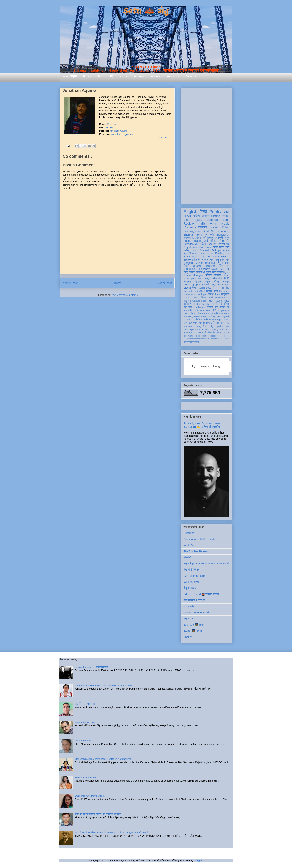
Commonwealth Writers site (200, 539)
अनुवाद (210, 238)
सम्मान (198, 282)
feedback (212, 336)
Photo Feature (193, 241)
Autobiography (192, 285)
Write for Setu (192, 582)
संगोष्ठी (197, 342)
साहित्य (217, 275)
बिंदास (195, 250)
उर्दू (213, 285)
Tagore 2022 (205, 288)
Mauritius (188, 310)
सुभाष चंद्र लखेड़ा (214, 272)
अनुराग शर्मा (196, 231)
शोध (228, 244)
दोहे (196, 310)
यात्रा (218, 285)
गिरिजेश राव (218, 323)
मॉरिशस (226, 304)
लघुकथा (187, 238)
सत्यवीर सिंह (224, 288)
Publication (200, 307)
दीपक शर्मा (201, 238)
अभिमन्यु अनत (214, 317)
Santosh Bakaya (210, 250)
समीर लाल (225, 260)
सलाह (191, 317)
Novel (215, 269)
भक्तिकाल (225, 313)
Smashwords (114, 124)
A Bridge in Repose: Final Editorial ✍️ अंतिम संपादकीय (202, 425)
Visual (204, 317)
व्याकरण (192, 326)
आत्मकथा (200, 272)
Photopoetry (194, 339)
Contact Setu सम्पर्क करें (196, 612)
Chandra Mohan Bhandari (200, 263)
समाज (186, 329)
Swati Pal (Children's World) (90, 796)
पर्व (228, 307)
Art (194, 238)
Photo (196, 298)
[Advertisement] (207, 145)
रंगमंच (213, 333)
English (190, 212)
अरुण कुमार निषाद (193, 278)
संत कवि (188, 307)
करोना (208, 282)
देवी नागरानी (203, 260)
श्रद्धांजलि (225, 294)
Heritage (217, 320)
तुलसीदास (220, 326)
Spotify (188, 637)
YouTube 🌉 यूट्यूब (194, 625)
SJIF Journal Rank (194, 576)
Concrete (188, 291)
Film (205, 326)
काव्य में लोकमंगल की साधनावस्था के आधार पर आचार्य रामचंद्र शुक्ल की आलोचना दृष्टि (112, 833)
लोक (186, 317)
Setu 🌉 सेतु (146, 11)
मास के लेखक (189, 342)
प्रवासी (209, 275)
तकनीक (200, 333)
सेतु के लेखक (190, 588)
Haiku (226, 275)
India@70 (200, 291)
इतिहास (209, 291)
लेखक (187, 220)
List (186, 231)
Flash (218, 253)
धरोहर (186, 250)
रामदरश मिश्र (190, 313)
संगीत (186, 339)
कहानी (206, 216)
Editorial (212, 220)
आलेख (196, 216)
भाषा (227, 269)
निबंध (203, 253)
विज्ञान (195, 288)
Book (226, 220)
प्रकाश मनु (201, 235)
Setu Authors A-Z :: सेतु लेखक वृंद (91, 667)
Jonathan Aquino (119, 131)
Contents (190, 227)
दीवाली (207, 333)
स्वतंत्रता (207, 320)
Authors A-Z (165, 138)
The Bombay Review (196, 551)
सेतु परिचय (189, 618)
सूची (206, 241)
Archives (191, 76)
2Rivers (110, 127)
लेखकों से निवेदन (191, 570)
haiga (211, 326)
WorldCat (189, 545)
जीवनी (192, 272)
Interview (189, 244)
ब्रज (228, 329)
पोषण (216, 282)
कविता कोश (189, 606)
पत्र (222, 269)
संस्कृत (208, 278)
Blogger (198, 861)
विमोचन (199, 320)
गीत (195, 260)
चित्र (186, 272)
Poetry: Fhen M (83, 741)
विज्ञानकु (187, 282)
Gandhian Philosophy (197, 269)
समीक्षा (226, 216)
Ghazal (220, 244)
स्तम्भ (213, 224)
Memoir (225, 256)
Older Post (165, 283)
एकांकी (220, 336)
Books (87, 76)
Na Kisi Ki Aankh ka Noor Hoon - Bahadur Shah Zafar (103, 685)
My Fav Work (191, 323)
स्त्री (211, 298)
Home (118, 283)
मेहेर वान (224, 266)
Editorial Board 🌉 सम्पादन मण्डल (201, 594)
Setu (100, 76)
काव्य (227, 212)
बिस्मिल (226, 282)
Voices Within (219, 227)
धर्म (193, 320)
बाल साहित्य (200, 244)
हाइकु (199, 326)
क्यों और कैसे (217, 304)
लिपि (228, 326)
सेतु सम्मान (220, 307)
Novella (206, 285)
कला (216, 291)
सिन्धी (204, 298)
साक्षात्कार (188, 260)
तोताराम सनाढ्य (224, 339)
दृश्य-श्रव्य (225, 310)
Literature (202, 313)
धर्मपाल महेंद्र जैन (220, 241)
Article (225, 224)
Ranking (214, 329)
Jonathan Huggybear (122, 134)
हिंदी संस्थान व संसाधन (194, 600)
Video (226, 301)
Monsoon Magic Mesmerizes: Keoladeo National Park (103, 759)
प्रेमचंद (215, 288)
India (202, 224)
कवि (212, 235)
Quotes (205, 329)
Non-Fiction (207, 301)
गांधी (210, 294)
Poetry (215, 212)
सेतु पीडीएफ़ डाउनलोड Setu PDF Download (206, 564)
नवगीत (227, 323)
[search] (209, 366)
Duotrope (189, 533)
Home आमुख (69, 76)
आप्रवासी (225, 317)
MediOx (188, 557)
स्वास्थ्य (197, 317)
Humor (226, 320)
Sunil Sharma (211, 231)
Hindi (187, 216)
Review (189, 224)
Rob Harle (206, 247)
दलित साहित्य (214, 313)
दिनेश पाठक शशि (221, 247)
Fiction (216, 216)
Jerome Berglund (204, 266)
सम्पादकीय (219, 238)
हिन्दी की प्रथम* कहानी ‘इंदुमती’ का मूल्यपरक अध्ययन (98, 814)
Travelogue (201, 294)
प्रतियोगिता (188, 304)
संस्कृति (197, 304)
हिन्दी (203, 212)
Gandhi (196, 301)
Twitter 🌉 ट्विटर (193, 631)
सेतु (111, 76)
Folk (186, 333)
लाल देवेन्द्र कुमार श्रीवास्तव (87, 704)
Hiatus (124, 76)
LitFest (215, 310)
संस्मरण (196, 253)
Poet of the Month (209, 339)
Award (187, 298)
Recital (192, 333)
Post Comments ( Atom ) (125, 295)
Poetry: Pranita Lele (85, 777)
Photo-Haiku (201, 336)
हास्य (208, 310)
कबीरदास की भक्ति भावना (86, 722)
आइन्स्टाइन (206, 304)
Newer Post (70, 283)
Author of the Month (205, 256)
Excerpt (211, 244)
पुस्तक (199, 220)
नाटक (202, 310)
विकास (219, 333)
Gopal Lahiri (191, 247)
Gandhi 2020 (221, 278)
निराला (210, 307)
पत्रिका (227, 336)
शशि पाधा (214, 260)
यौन (185, 326)
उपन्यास (187, 320)
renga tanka (205, 323)
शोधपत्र (203, 227)
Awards (156, 76)
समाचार (210, 253)
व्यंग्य (227, 238)
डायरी (222, 329)
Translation (223, 235)
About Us (173, 76)
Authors (139, 76)
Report (218, 301)
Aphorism (195, 329)
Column (216, 294)
